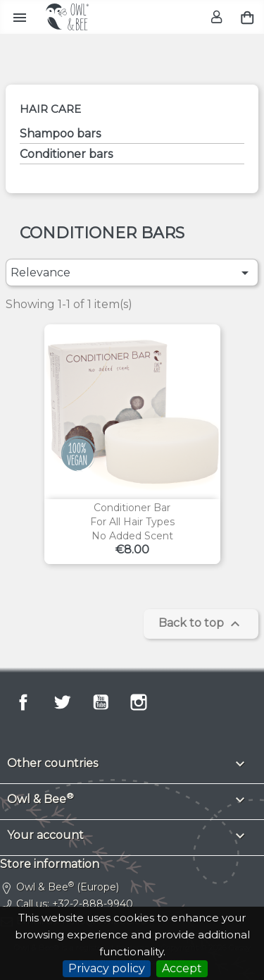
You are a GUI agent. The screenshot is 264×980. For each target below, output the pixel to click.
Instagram (139, 702)
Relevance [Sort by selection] (132, 273)
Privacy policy (107, 968)
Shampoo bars (60, 134)
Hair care (50, 109)
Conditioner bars (66, 154)
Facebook (23, 702)
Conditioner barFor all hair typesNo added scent (132, 522)
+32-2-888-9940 (93, 904)
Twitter (62, 702)
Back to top (201, 624)
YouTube (101, 702)
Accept (182, 968)
